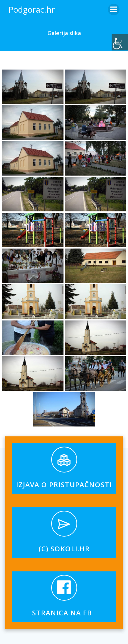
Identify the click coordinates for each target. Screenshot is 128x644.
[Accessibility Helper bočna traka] (120, 42)
